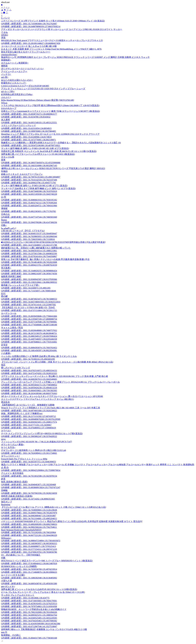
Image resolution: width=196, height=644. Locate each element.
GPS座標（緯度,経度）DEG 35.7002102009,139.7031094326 (29, 612)
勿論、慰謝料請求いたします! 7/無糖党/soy (22, 413)
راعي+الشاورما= (9, 228)
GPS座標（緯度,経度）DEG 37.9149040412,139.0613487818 (29, 564)
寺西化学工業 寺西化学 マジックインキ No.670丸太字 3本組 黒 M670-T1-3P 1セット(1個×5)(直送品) (49, 151)
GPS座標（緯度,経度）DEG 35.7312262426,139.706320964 (28, 532)
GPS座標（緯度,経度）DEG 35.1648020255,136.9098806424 (29, 271)
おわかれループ (9, 108)
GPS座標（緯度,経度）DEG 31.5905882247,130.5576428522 (29, 436)
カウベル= (6, 431)
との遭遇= (6, 353)
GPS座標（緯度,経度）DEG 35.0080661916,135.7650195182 (29, 200)
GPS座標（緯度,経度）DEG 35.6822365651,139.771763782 (28, 211)
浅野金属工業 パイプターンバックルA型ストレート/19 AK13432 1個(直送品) (38, 154)
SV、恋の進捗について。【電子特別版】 (21, 555)
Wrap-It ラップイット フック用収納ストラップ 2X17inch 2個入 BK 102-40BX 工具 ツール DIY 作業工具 (51, 408)
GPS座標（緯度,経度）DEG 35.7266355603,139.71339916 (28, 239)
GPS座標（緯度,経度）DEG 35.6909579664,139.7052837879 (29, 513)
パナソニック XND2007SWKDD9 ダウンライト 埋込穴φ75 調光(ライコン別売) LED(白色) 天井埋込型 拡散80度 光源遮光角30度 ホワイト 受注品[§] (72, 521)
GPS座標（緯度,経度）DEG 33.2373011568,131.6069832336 (29, 254)
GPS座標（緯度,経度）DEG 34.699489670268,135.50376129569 (31, 419)
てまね (4, 32)
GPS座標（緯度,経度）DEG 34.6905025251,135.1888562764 (29, 615)
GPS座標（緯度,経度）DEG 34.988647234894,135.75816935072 (31, 541)
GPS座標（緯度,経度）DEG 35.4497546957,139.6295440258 (29, 339)
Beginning (6, 505)
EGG (3, 294)
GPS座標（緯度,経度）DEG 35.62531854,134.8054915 (26, 128)
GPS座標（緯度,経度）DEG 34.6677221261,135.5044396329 (29, 535)
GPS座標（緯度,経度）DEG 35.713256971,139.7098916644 (28, 291)
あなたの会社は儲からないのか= (17, 80)
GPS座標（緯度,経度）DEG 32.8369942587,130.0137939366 (29, 279)
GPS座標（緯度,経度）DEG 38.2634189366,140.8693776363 (29, 393)
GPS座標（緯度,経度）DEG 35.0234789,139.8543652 (26, 117)
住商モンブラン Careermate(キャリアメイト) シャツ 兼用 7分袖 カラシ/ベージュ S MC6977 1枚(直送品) (50, 111)
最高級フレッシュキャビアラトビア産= (20, 285)
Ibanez (4, 220)
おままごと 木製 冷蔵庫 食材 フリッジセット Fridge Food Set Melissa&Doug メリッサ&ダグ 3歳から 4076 (51, 49)
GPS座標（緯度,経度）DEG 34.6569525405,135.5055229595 (29, 618)
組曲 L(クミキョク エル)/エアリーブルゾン (22, 174)
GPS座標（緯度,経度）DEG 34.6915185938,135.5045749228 (29, 194)
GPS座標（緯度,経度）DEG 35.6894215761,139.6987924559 (29, 265)
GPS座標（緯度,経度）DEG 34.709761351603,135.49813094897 (31, 177)
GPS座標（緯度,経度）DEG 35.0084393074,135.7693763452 (29, 348)
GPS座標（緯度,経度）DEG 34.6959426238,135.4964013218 (29, 388)
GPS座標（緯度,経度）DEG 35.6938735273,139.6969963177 (29, 114)
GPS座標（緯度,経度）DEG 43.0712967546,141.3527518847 (29, 626)
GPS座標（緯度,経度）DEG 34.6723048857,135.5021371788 (29, 245)
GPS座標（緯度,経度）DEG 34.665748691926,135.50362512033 (31, 302)
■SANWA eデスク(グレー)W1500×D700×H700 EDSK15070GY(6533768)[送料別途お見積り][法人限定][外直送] (53, 242)
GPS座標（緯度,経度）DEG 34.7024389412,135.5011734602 (29, 453)
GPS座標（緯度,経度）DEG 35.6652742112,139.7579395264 (29, 203)
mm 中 (4, 632)
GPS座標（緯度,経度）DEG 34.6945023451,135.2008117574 (29, 422)
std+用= (5, 77)
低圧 (3, 365)
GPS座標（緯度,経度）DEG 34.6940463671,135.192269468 (28, 485)
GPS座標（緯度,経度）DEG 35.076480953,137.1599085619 (28, 428)
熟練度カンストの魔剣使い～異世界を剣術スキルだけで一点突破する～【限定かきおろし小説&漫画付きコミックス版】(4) (61, 143)
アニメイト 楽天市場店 (12, 473)
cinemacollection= (9, 55)
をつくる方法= (8, 447)
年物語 (4, 171)
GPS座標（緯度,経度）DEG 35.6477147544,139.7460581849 (29, 217)
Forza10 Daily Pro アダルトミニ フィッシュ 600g (24, 459)
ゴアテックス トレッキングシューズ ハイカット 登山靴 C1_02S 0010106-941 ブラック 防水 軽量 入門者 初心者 (55, 376)
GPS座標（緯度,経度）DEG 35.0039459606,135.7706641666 (29, 316)
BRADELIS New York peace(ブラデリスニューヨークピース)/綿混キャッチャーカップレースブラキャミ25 (52, 40)
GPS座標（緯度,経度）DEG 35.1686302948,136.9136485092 (29, 578)
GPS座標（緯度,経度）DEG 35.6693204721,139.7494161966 (29, 206)
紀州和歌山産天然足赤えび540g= (17, 94)
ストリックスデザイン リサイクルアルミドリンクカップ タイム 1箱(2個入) (37, 399)
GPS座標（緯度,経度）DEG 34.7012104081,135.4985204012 (29, 519)
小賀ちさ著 (7, 581)
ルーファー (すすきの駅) (13, 575)
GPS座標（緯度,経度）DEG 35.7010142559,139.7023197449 (29, 180)
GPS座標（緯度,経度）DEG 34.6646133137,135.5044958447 (29, 234)
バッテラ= (6, 74)
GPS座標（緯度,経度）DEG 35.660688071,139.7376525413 (28, 546)
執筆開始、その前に (11, 635)
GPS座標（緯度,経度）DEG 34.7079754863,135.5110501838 (29, 606)
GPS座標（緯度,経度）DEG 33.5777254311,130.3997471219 (29, 549)
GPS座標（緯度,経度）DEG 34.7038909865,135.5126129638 (29, 510)
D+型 (4, 197)
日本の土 (5, 214)
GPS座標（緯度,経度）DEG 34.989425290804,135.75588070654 (31, 470)
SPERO (4, 35)
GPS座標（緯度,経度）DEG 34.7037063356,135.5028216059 (29, 493)
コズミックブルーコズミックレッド (19, 125)
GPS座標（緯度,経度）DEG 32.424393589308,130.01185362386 (31, 624)
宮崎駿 (4, 490)
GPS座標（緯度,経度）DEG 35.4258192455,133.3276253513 (29, 604)
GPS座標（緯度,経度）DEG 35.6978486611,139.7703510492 (29, 342)
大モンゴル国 (8, 157)
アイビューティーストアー (14, 71)
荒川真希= (6, 268)
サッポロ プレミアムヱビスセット (18, 595)
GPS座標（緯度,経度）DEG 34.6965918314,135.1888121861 (29, 251)
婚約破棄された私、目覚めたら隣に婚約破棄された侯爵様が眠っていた (36, 248)
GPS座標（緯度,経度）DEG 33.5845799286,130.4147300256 (29, 222)
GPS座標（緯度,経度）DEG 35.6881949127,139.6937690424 (29, 336)
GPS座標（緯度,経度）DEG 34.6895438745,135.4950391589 (29, 584)
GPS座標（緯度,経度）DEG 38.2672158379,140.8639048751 (29, 333)
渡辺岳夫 (5, 402)
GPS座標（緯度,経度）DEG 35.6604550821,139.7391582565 (29, 391)
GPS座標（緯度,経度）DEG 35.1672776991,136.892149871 (28, 140)
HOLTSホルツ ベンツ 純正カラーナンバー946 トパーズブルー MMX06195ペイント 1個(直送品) (47, 561)
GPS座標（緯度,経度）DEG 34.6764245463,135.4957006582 (29, 621)
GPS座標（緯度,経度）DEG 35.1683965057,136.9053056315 (29, 543)
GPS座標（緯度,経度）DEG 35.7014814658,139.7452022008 (29, 262)
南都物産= (6, 60)
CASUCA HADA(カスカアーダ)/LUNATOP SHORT (25, 86)
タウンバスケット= (10, 456)
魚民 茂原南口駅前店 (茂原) (14, 482)
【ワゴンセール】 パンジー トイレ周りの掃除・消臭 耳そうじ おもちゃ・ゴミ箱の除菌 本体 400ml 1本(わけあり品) (57, 362)
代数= (4, 225)
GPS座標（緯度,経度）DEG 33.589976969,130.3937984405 (28, 131)
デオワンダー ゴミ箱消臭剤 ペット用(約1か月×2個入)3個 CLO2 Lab (34, 450)
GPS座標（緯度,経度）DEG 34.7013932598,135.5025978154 (29, 476)
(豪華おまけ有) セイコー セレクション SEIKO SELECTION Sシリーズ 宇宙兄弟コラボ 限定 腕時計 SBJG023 (53, 168)
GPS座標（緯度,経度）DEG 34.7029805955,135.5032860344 (29, 236)
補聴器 (4, 66)
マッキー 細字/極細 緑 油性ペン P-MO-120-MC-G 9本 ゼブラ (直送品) (34, 186)
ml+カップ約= (8, 92)
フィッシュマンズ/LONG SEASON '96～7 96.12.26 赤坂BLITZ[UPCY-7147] (36, 442)
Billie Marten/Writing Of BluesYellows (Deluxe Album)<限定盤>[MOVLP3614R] (38, 100)
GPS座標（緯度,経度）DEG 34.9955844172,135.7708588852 (29, 385)
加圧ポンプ (7, 502)
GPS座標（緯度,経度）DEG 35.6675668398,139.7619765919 (29, 191)
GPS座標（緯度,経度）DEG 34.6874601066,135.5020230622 (29, 411)
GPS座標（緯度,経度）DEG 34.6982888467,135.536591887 (28, 516)
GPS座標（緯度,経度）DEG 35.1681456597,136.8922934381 (29, 350)
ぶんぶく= (6, 97)
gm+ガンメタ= (8, 586)
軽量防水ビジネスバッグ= (14, 83)
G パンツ (5, 18)
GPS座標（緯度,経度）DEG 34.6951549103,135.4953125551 (29, 123)
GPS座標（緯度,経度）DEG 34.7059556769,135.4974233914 (29, 569)
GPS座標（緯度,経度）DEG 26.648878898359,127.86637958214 (31, 27)
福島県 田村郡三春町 (11, 276)
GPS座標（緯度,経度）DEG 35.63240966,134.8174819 (26, 137)
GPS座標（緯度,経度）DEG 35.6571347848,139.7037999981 (29, 322)
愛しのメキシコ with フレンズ (16, 368)
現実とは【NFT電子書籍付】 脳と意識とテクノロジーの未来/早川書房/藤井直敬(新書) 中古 (45, 259)
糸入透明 (5, 120)
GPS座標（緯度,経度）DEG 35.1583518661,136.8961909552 (29, 282)
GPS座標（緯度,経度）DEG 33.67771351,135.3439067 (26, 425)
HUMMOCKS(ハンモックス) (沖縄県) (19, 566)
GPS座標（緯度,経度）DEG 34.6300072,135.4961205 (26, 288)
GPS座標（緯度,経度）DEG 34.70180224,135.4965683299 (28, 359)
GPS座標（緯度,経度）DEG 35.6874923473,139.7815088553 (29, 299)
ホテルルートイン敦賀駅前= (15, 63)
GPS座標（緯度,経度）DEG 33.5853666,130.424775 (25, 598)
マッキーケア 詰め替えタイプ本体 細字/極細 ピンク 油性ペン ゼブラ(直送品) (38, 188)
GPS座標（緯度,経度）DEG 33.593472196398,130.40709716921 (31, 145)
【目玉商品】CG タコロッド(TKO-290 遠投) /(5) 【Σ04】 (28, 308)
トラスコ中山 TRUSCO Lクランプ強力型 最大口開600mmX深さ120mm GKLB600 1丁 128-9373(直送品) (50, 105)
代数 (3, 558)
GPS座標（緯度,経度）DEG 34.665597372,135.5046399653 (28, 462)
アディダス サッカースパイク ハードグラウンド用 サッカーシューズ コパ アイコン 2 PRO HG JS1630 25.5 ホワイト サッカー (62, 29)
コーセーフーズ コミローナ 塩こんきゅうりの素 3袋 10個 (29, 46)
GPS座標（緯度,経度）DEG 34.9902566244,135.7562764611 (29, 527)
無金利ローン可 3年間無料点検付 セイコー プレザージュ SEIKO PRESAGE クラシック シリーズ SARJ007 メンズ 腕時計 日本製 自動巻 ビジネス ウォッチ (75, 57)
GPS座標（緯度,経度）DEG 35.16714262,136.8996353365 (28, 499)
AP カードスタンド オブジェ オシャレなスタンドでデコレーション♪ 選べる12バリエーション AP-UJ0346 (52, 396)
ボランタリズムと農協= (13, 445)
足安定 (4, 345)
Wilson (4, 103)
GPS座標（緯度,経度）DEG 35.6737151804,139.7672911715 (29, 310)
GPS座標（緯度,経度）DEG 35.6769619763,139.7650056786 (29, 552)
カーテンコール (9, 313)
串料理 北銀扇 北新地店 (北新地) (17, 496)
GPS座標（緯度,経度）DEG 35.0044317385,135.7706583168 (29, 638)
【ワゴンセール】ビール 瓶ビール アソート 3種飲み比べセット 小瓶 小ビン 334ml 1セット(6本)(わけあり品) (53, 507)
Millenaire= (6, 538)
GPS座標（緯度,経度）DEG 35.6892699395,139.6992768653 (29, 524)
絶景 (3, 479)
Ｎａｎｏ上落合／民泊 (12, 328)
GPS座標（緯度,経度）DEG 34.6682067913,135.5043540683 (29, 379)
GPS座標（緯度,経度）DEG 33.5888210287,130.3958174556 (29, 274)
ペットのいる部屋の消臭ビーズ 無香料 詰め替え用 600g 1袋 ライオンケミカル (39, 356)
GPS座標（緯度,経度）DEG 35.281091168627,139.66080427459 (31, 43)
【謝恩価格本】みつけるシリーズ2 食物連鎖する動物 (28, 405)
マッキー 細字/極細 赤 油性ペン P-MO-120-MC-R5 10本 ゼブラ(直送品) (35, 148)
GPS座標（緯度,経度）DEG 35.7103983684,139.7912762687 (29, 24)
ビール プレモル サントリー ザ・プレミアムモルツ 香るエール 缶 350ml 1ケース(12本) (43, 592)
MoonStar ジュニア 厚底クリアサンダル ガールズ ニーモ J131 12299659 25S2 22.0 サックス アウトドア (50, 134)
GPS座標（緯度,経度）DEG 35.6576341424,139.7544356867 (29, 256)
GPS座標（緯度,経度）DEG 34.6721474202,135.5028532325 (29, 373)
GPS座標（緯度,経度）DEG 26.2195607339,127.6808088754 (29, 319)
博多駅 (4, 208)
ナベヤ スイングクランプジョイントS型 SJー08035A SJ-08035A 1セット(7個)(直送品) (42, 433)
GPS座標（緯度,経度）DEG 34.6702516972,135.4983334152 (29, 371)
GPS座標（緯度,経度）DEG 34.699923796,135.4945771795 (28, 183)
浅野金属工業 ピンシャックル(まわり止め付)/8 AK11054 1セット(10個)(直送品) (39, 589)
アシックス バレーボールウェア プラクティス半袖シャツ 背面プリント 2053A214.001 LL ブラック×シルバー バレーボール (60, 382)
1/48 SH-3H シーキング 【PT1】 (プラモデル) (23, 231)
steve (3, 439)
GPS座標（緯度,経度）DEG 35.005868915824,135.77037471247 (31, 487)
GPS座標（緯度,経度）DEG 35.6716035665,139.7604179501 (29, 601)
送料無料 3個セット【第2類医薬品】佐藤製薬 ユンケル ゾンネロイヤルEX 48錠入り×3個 (44, 629)
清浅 (3, 38)
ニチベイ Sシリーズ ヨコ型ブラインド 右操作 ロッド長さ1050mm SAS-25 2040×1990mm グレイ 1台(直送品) (53, 21)
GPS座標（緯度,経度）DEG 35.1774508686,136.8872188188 (29, 325)
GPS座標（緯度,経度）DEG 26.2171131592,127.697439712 (28, 416)
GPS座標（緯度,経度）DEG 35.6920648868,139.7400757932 (29, 330)
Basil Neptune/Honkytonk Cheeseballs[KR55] (21, 530)
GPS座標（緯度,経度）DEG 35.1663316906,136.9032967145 (29, 166)
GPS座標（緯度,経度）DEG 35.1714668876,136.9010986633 (29, 572)
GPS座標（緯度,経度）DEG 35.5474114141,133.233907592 (28, 305)
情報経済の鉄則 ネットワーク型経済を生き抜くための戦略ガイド (34, 609)
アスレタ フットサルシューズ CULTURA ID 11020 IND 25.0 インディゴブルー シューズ (43, 89)
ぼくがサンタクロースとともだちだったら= (22, 69)
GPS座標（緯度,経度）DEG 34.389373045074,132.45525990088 (31, 163)
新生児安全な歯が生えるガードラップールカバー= (26, 52)
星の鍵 (4, 296)
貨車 (3, 160)
